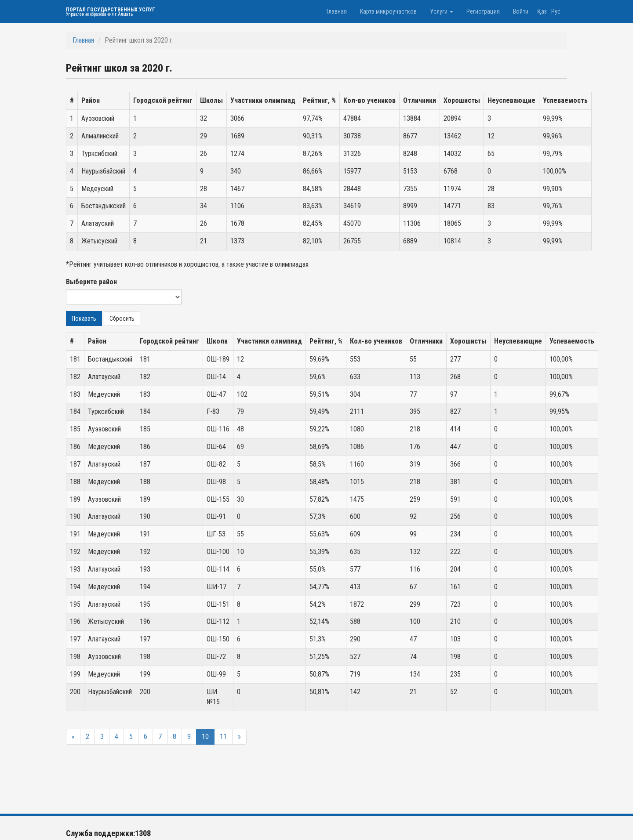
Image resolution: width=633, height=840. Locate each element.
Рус (556, 11)
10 (205, 737)
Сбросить (122, 319)
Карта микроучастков (388, 11)
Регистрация (483, 11)
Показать (84, 319)
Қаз (542, 11)
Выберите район (91, 282)
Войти (521, 11)
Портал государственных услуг (111, 12)
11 (223, 737)
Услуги (442, 11)
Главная (337, 11)
